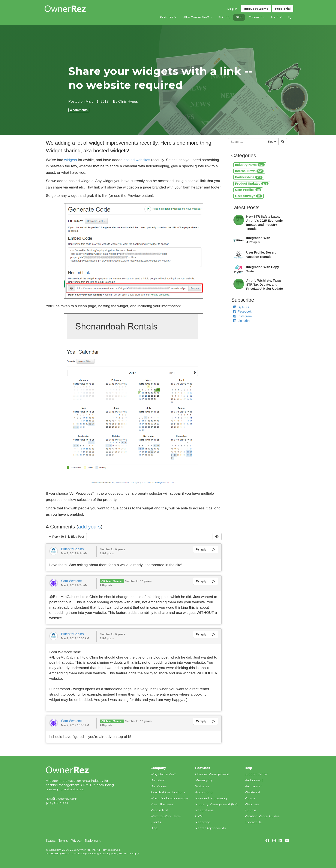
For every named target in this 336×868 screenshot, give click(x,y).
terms (128, 853)
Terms (63, 841)
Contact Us (253, 822)
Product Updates (252, 184)
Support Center (256, 774)
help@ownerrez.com (61, 799)
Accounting (204, 792)
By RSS (241, 307)
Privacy (76, 841)
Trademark (93, 841)
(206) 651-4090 (57, 803)
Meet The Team (162, 804)
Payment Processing (211, 798)
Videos (250, 798)
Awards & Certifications (168, 792)
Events (156, 822)
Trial (283, 9)
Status (51, 841)
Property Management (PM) (217, 804)
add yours (89, 527)
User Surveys (248, 196)
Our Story (158, 780)
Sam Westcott (71, 581)
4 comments (79, 110)
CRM (199, 816)
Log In (232, 9)
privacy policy (110, 853)
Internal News (249, 171)
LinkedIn (241, 321)
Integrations (204, 810)
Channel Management (212, 774)
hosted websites (137, 160)
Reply (66, 537)
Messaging (203, 780)
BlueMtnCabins (72, 549)
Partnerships (249, 177)
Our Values (158, 786)
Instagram (242, 316)
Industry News (250, 165)
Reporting (203, 822)
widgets (71, 160)
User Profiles (248, 190)
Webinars (252, 804)
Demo (256, 9)
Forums (250, 810)
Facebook (242, 312)
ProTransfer (253, 786)
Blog (154, 828)
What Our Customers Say (170, 798)
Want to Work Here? (166, 816)
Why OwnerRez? (163, 774)
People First (159, 810)
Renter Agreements (210, 828)
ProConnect (254, 780)
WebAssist (253, 792)
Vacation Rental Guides (262, 816)
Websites (202, 786)
